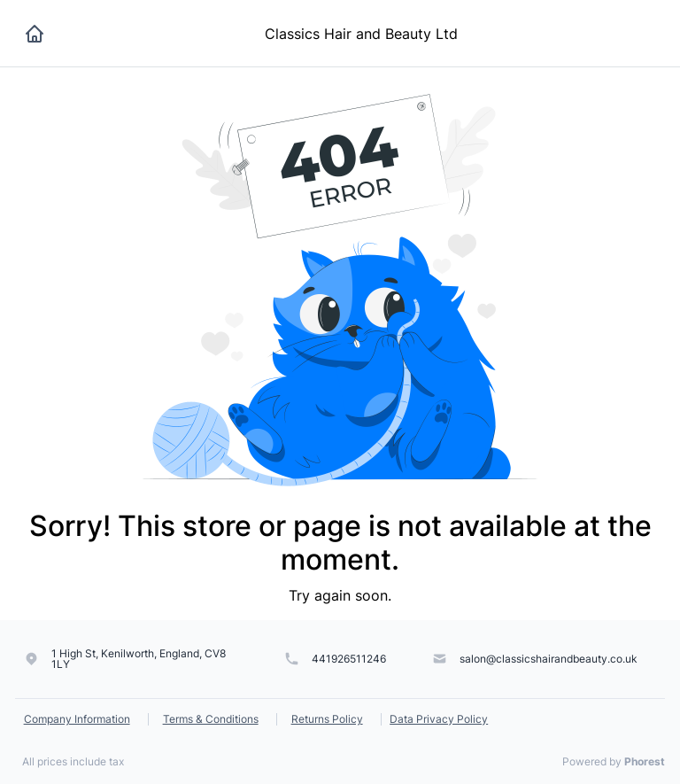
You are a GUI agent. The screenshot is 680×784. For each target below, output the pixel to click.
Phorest (645, 761)
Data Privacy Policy (439, 719)
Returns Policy (327, 719)
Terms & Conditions (211, 719)
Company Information (77, 719)
